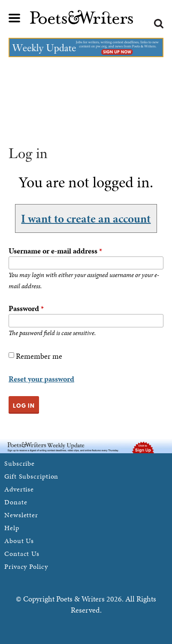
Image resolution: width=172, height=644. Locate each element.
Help (12, 528)
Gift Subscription (31, 476)
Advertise (19, 489)
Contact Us (22, 554)
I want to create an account (86, 218)
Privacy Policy (26, 566)
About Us (19, 541)
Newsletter (21, 515)
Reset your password (41, 379)
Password (26, 308)
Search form (159, 24)
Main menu (15, 18)
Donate (16, 502)
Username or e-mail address (55, 251)
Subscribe (20, 463)
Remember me (39, 356)
